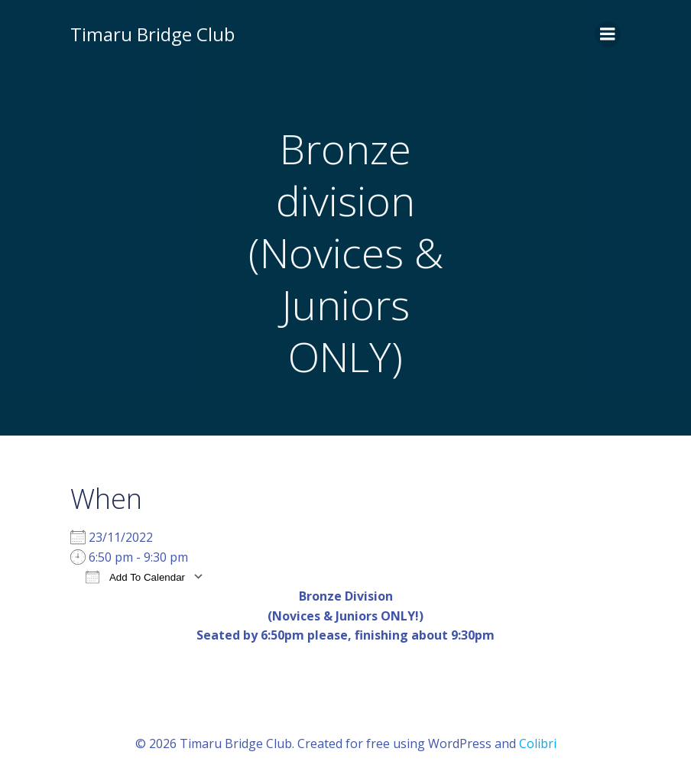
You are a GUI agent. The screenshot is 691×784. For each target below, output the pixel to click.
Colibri (538, 744)
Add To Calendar (135, 577)
